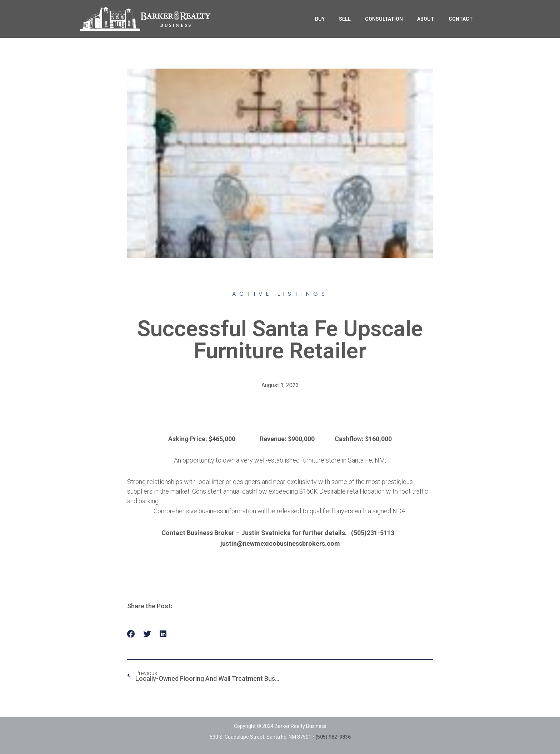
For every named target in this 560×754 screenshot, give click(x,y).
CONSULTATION (384, 19)
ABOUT (426, 19)
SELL (345, 19)
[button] (131, 634)
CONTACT (461, 19)
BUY (320, 19)
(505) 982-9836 (333, 737)
